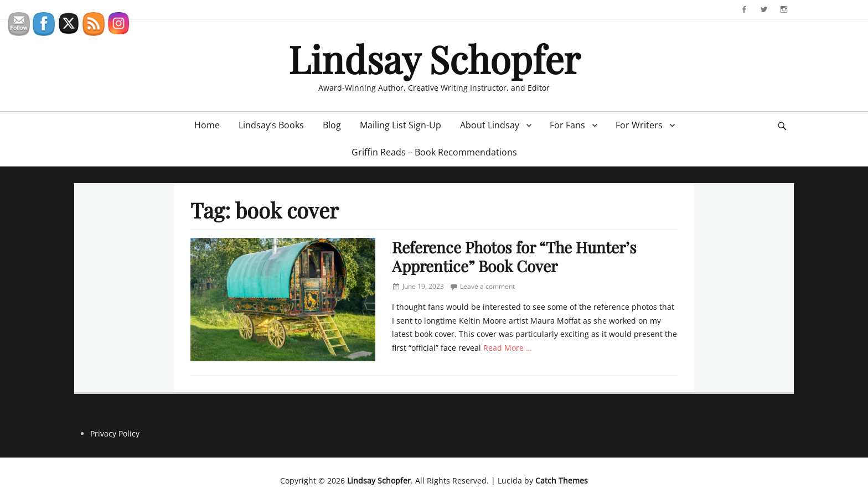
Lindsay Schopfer (434, 58)
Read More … (508, 348)
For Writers (639, 125)
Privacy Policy (115, 433)
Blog (332, 125)
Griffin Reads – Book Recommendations (434, 152)
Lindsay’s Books (271, 125)
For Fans (567, 125)
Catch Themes (562, 480)
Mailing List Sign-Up (401, 125)
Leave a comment (487, 286)
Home (207, 125)
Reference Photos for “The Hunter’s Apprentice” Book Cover (514, 256)
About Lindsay (490, 125)
